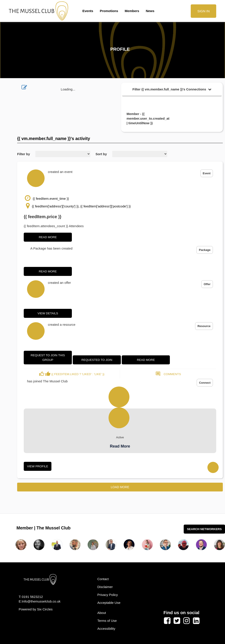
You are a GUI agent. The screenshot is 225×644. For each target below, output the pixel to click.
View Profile (38, 466)
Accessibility (106, 629)
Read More (48, 237)
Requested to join (97, 360)
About (102, 613)
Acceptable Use (109, 603)
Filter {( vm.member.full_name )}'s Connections (172, 89)
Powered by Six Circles (36, 609)
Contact (103, 579)
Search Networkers (204, 529)
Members (132, 11)
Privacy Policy (108, 595)
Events (88, 11)
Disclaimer (105, 587)
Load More (120, 487)
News (150, 11)
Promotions (109, 11)
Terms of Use (107, 621)
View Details (48, 313)
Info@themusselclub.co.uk (41, 601)
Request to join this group (48, 358)
